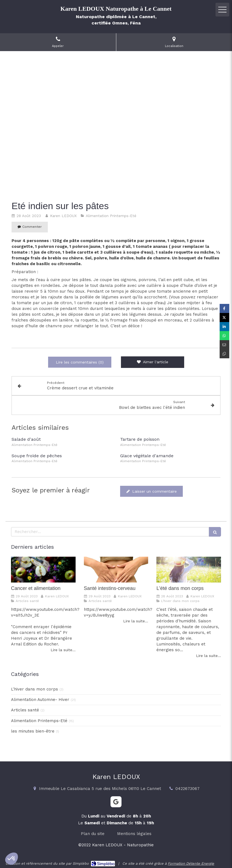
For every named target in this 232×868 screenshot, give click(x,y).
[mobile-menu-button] (222, 10)
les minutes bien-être (33, 731)
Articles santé (25, 710)
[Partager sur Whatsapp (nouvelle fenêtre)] (224, 336)
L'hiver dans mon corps (34, 689)
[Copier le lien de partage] (224, 354)
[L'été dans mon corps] (189, 570)
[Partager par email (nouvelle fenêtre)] (224, 345)
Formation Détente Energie (191, 863)
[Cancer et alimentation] (43, 570)
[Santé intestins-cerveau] (116, 570)
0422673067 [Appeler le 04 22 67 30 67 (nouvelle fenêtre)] (187, 789)
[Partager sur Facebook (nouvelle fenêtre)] (224, 308)
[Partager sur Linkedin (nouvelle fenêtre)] (224, 327)
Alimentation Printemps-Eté (39, 721)
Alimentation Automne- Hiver (40, 700)
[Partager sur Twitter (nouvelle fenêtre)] (224, 317)
